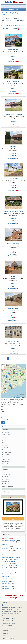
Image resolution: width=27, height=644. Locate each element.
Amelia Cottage (13, 49)
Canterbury (5, 470)
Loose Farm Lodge (13, 81)
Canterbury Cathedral (7, 484)
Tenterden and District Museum (12, 553)
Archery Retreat (13, 341)
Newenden (6, 576)
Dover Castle (5, 477)
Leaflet (13, 398)
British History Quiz (7, 621)
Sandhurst (6, 581)
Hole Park (5, 544)
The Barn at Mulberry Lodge (13, 114)
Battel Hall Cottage (13, 244)
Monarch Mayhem (7, 626)
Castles (4, 440)
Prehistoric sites (6, 459)
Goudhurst (5, 472)
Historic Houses (6, 454)
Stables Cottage (13, 309)
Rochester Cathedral (7, 486)
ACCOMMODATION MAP (10, 29)
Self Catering (5, 492)
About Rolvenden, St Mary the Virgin (11, 26)
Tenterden (5, 579)
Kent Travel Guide (7, 427)
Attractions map (7, 434)
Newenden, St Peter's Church (11, 566)
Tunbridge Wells (6, 474)
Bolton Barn (13, 146)
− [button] (3, 368)
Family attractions (6, 447)
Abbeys (4, 438)
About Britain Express (8, 638)
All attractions (5, 432)
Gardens (4, 450)
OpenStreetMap (19, 398)
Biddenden (6, 584)
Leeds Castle (5, 481)
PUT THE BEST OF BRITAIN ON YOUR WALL (13, 519)
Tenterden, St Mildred (9, 562)
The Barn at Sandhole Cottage (13, 211)
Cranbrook (6, 589)
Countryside (5, 443)
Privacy (4, 636)
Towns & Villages (6, 464)
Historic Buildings (6, 452)
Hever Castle (5, 479)
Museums (4, 457)
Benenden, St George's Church (12, 549)
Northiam (5, 586)
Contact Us (5, 633)
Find (2, 412)
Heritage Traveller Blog (8, 618)
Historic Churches (6, 445)
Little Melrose (13, 179)
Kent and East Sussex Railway (11, 557)
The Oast (13, 276)
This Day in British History (9, 628)
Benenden (5, 574)
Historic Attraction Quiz (8, 623)
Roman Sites (5, 462)
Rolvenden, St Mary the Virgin (10, 13)
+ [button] (3, 366)
